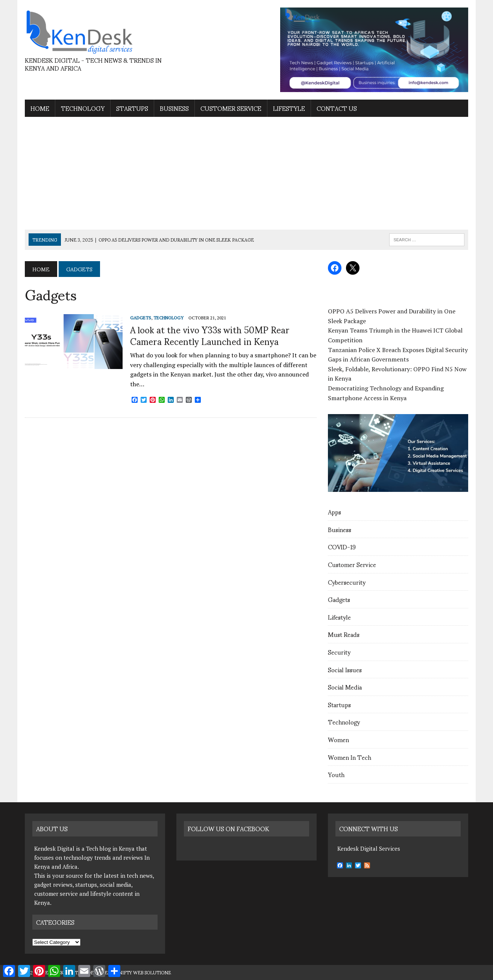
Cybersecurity (347, 582)
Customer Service (231, 108)
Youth (336, 774)
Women (338, 739)
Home (40, 108)
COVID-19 (342, 547)
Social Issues (345, 669)
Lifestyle (289, 108)
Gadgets (339, 599)
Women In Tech (350, 757)
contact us (337, 108)
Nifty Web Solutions (144, 972)
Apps (334, 512)
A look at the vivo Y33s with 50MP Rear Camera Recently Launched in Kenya (210, 335)
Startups (132, 108)
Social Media (345, 687)
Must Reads (344, 634)
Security (339, 652)
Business (174, 108)
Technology (83, 108)
